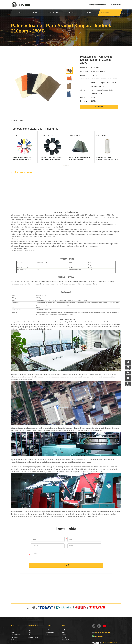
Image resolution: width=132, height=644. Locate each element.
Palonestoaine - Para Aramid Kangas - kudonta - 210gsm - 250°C (59, 35)
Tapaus (30, 630)
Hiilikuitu (13, 632)
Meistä (89, 13)
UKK (29, 635)
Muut (13, 640)
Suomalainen (116, 5)
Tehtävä (64, 635)
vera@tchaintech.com (98, 5)
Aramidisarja (15, 637)
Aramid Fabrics (30, 35)
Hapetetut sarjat (16, 635)
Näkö (63, 632)
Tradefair (47, 630)
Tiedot (47, 635)
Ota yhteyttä (65, 640)
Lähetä (66, 565)
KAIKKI (13, 630)
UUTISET (72, 13)
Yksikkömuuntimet (33, 637)
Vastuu (64, 637)
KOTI (21, 13)
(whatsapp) (99, 636)
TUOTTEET (36, 13)
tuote (13, 35)
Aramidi (20, 35)
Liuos (29, 632)
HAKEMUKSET (54, 13)
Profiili (63, 630)
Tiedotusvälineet (47, 632)
